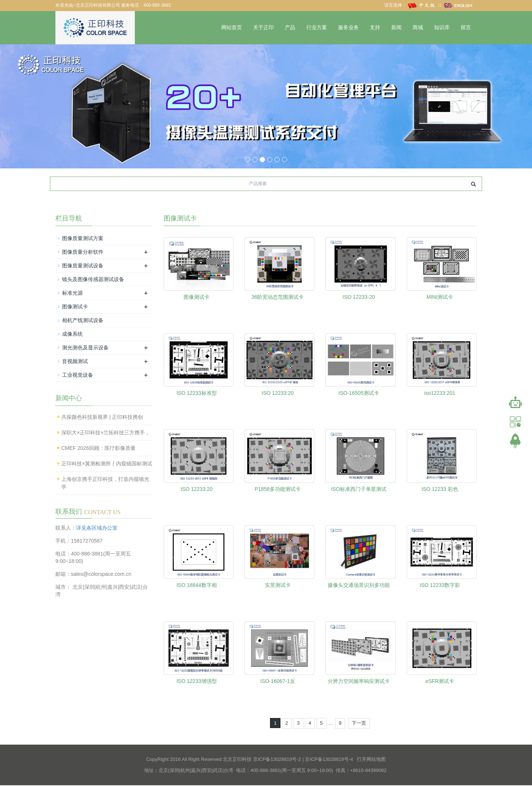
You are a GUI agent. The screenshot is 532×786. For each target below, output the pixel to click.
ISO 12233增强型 (197, 681)
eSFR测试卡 (440, 681)
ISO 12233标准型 (197, 393)
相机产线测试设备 (83, 321)
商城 (418, 28)
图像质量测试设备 (83, 266)
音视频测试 (75, 362)
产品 (290, 28)
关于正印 (263, 28)
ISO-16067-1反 (277, 681)
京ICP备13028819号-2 (277, 760)
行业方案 (317, 28)
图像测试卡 (197, 297)
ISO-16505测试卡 (359, 393)
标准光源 (72, 294)
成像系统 (72, 335)
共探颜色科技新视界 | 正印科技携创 (102, 418)
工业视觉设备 (78, 376)
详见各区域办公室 (97, 528)
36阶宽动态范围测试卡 (278, 297)
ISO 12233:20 (277, 393)
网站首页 (232, 28)
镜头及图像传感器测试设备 (93, 280)
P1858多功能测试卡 (277, 489)
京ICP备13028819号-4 (329, 760)
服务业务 (348, 28)
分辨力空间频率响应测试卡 (359, 681)
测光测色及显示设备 (85, 348)
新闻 (396, 28)
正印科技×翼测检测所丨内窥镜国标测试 (107, 464)
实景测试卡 (278, 585)
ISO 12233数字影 (440, 585)
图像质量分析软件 (83, 253)
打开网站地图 (371, 760)
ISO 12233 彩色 (440, 489)
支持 (375, 28)
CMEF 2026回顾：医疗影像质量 (98, 449)
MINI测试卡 (440, 297)
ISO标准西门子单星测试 (359, 489)
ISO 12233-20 (359, 297)
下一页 (359, 724)
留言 (466, 28)
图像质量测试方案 (83, 239)
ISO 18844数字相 (197, 585)
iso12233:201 (440, 393)
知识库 (442, 28)
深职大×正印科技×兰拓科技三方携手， (106, 433)
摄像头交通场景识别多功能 (359, 585)
